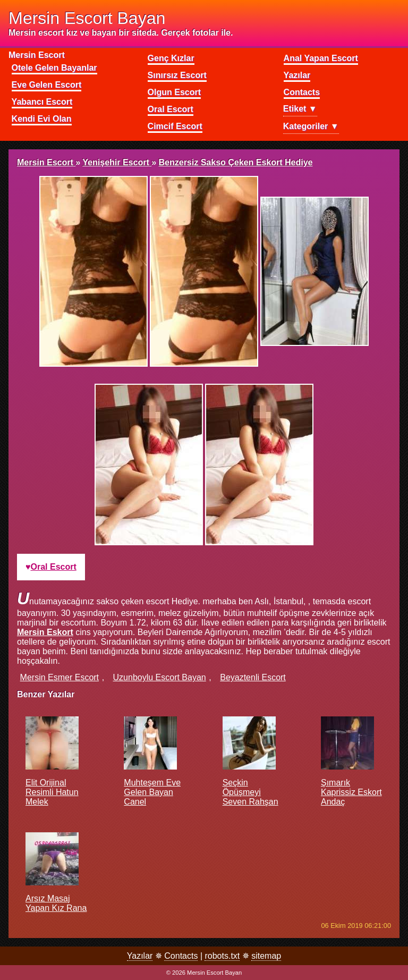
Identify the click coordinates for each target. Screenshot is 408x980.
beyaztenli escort (253, 677)
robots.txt (222, 956)
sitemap (266, 956)
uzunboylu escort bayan (160, 677)
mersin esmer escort (59, 677)
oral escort (54, 567)
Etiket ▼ (300, 109)
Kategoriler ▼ (311, 126)
